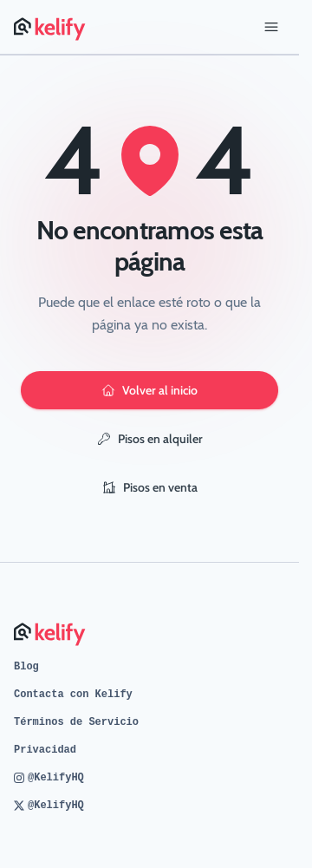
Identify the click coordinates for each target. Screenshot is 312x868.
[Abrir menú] (271, 27)
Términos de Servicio (76, 722)
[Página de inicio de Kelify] (51, 27)
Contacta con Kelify (73, 695)
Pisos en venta (150, 487)
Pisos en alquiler (150, 439)
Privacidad (45, 750)
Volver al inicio (149, 390)
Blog (26, 667)
